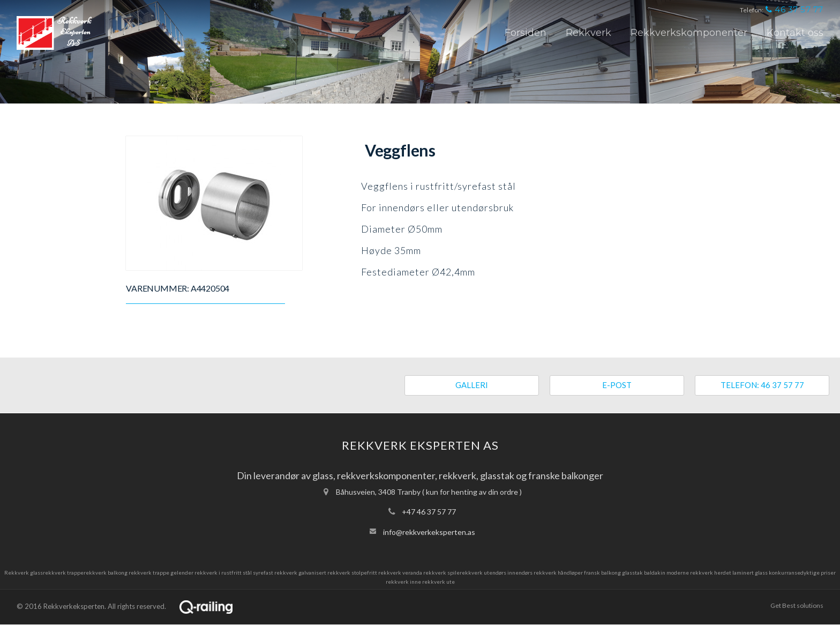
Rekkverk (588, 33)
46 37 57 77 (794, 9)
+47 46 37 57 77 (429, 512)
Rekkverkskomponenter (689, 33)
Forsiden (526, 33)
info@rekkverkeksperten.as (429, 532)
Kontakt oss (795, 33)
